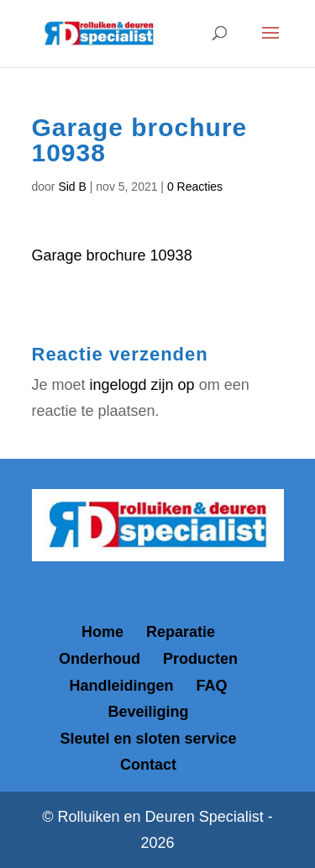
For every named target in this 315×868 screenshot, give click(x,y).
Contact (148, 765)
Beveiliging (148, 712)
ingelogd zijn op (142, 385)
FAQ (212, 686)
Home (102, 632)
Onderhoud (100, 659)
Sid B (72, 187)
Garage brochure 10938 (112, 255)
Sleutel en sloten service (148, 739)
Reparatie (181, 632)
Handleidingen (121, 686)
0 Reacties (195, 187)
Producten (200, 659)
